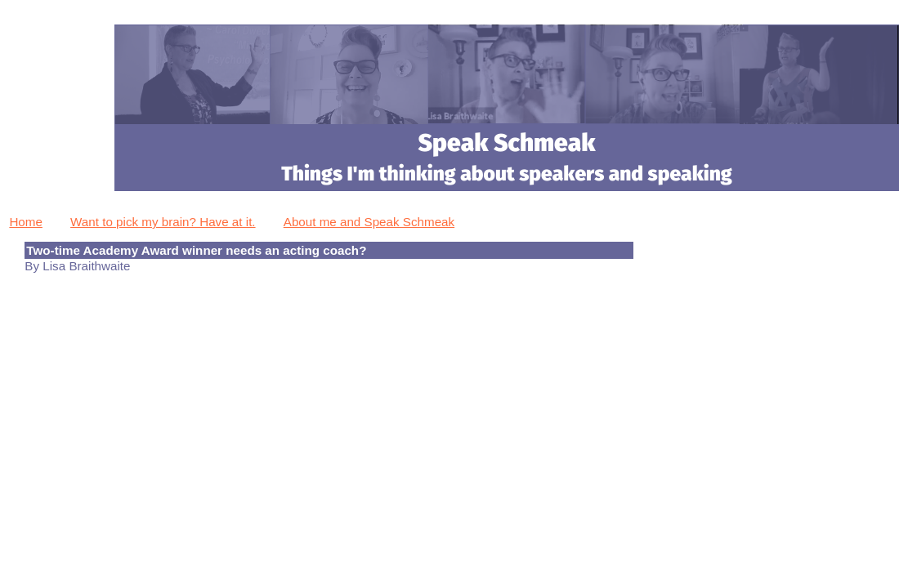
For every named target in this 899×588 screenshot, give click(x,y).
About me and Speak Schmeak (369, 222)
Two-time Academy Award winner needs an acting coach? (196, 250)
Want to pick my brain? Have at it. (163, 222)
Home (26, 222)
